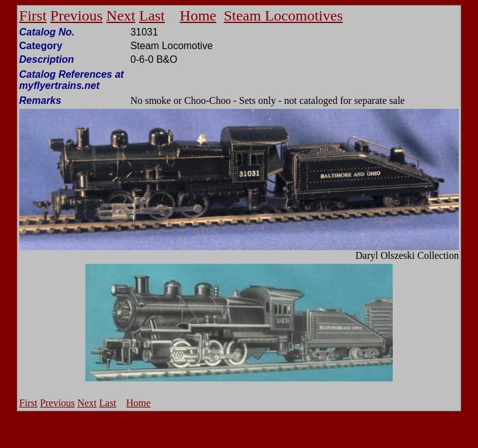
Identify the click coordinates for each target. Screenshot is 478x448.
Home (198, 16)
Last (152, 16)
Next (121, 16)
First (33, 16)
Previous (77, 16)
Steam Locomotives (283, 16)
